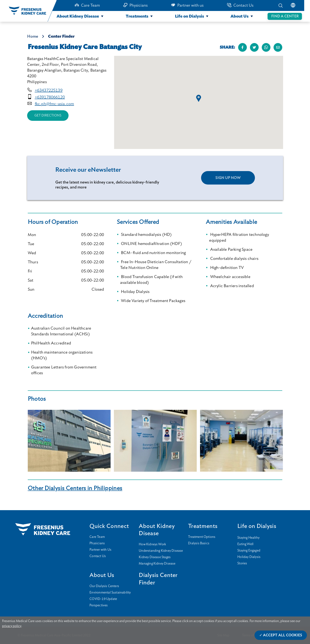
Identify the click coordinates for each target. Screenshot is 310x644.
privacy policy (12, 626)
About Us (239, 16)
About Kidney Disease (78, 16)
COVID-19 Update (103, 599)
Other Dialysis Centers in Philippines (75, 488)
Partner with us (190, 5)
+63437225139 (49, 90)
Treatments (137, 16)
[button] (199, 98)
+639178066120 (50, 97)
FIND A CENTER (285, 16)
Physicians (139, 5)
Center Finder (61, 36)
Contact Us (243, 5)
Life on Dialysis (189, 16)
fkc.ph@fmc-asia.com (54, 104)
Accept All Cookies (283, 635)
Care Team (90, 5)
